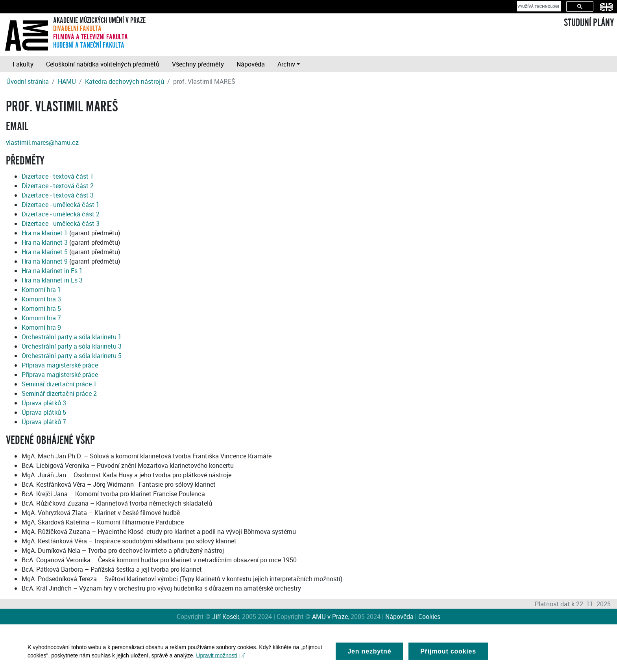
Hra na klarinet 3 (45, 242)
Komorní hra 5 (41, 308)
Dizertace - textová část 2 (58, 186)
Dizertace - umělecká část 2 (61, 214)
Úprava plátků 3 (44, 403)
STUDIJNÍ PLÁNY (589, 23)
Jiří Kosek (226, 617)
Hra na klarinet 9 (45, 261)
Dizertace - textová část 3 (58, 195)
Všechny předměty (198, 64)
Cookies (429, 617)
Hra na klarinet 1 (45, 233)
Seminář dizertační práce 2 (59, 393)
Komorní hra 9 (41, 327)
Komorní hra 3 (41, 299)
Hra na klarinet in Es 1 (52, 271)
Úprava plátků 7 (44, 422)
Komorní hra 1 (41, 290)
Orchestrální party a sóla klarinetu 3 (72, 346)
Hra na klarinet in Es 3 (52, 280)
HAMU (67, 81)
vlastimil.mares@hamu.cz (42, 142)
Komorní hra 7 (41, 318)
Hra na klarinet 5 (45, 252)
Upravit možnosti (221, 659)
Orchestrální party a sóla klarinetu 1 (72, 337)
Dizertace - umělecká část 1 (61, 205)
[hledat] (538, 6)
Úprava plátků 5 (44, 412)
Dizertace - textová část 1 (58, 176)
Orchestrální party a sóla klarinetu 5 (72, 356)
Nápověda (251, 64)
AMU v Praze (330, 617)
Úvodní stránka (28, 81)
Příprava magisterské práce (60, 365)
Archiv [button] (286, 64)
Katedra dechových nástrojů (125, 81)
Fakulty (23, 64)
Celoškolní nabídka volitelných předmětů (103, 64)
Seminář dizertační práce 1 (59, 384)
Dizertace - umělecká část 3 (61, 223)
